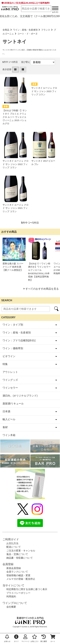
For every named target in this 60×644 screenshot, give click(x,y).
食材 (5, 427)
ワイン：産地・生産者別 (25, 30)
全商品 (6, 30)
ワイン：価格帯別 (13, 348)
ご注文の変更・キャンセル (21, 551)
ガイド (16, 638)
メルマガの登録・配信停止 (21, 579)
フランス (46, 30)
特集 (5, 364)
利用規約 (11, 596)
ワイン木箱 (9, 435)
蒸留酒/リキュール (13, 404)
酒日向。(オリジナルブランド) (20, 396)
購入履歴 (44, 638)
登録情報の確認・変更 (18, 575)
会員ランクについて (17, 572)
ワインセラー (10, 388)
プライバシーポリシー (18, 593)
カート (53, 638)
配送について (14, 547)
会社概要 (11, 607)
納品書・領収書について (20, 558)
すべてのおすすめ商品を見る (42, 289)
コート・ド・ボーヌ (28, 34)
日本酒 (6, 411)
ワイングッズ (10, 380)
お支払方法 (12, 543)
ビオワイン (9, 356)
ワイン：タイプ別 (13, 325)
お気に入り (35, 638)
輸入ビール (9, 419)
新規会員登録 (14, 568)
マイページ (25, 638)
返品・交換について (17, 554)
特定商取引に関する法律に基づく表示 (27, 589)
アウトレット (10, 372)
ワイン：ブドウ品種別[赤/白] (19, 340)
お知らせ (7, 638)
